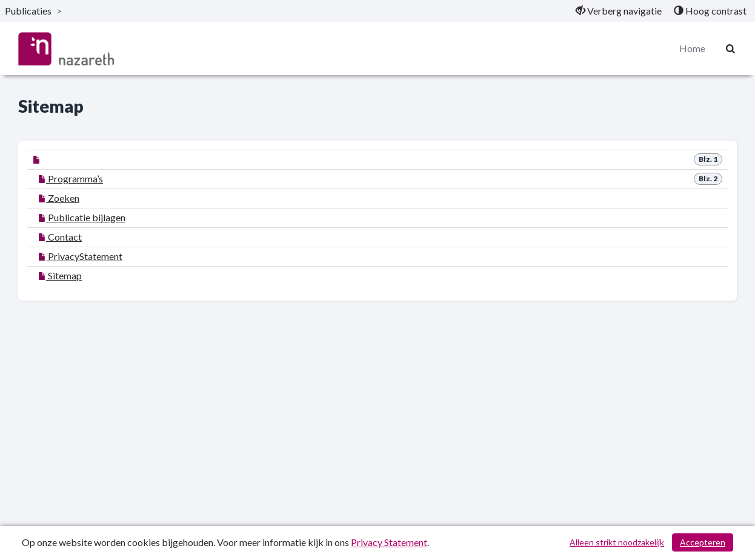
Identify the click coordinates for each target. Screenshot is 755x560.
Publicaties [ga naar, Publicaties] (28, 11)
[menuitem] (619, 11)
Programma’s (71, 178)
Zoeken (59, 198)
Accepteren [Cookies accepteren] (703, 542)
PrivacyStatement (80, 256)
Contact (60, 237)
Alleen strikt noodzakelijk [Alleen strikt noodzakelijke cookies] (617, 542)
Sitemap (60, 275)
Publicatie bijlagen (82, 217)
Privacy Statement (389, 542)
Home (692, 48)
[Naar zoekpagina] (731, 48)
